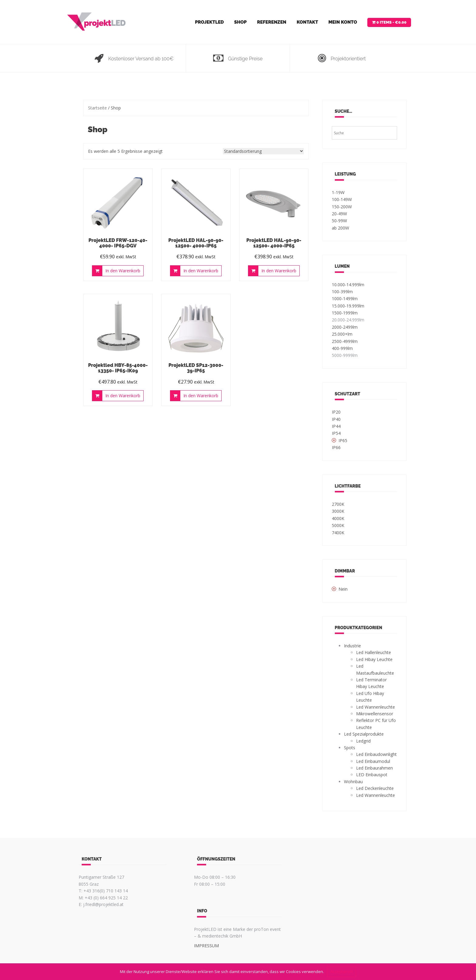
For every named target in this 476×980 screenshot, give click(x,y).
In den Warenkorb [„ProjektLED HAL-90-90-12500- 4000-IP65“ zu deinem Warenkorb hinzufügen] (201, 271)
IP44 (336, 426)
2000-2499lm (345, 327)
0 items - (391, 22)
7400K (338, 533)
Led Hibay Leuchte (374, 659)
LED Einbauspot (372, 775)
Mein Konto (343, 22)
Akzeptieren (342, 972)
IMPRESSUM (206, 946)
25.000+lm (342, 334)
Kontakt (307, 22)
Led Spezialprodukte (364, 734)
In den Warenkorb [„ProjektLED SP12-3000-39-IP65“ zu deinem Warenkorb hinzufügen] (201, 396)
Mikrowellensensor (375, 714)
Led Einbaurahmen (374, 768)
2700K (338, 504)
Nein (343, 589)
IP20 (336, 412)
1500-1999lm (345, 313)
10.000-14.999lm (348, 285)
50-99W (339, 221)
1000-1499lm (345, 299)
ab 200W (340, 228)
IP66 (336, 447)
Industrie (352, 646)
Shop (240, 22)
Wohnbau (353, 782)
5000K (338, 525)
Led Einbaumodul (373, 761)
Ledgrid (363, 741)
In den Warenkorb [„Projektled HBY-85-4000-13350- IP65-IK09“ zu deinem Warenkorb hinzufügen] (123, 396)
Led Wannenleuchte (376, 707)
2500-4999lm (345, 341)
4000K (338, 518)
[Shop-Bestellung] (263, 151)
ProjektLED (209, 22)
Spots (350, 748)
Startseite (97, 108)
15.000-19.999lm (348, 306)
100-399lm (342, 292)
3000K (338, 511)
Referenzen (272, 22)
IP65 (343, 440)
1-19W (338, 192)
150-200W (342, 207)
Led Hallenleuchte (374, 652)
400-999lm (342, 348)
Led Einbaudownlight (376, 754)
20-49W (339, 214)
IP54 (336, 433)
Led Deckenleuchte (375, 788)
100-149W (342, 199)
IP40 (336, 419)
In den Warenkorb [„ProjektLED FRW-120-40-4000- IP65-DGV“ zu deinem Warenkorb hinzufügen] (123, 271)
